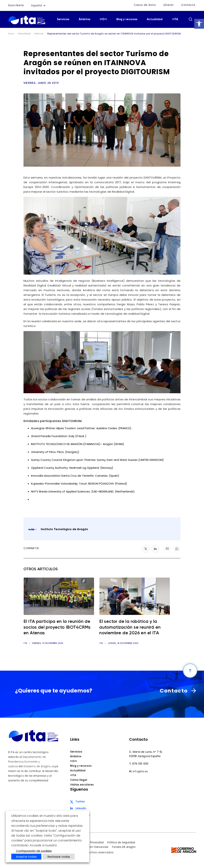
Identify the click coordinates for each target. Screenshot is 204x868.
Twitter (80, 802)
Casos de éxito (144, 5)
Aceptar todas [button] (26, 857)
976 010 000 (140, 764)
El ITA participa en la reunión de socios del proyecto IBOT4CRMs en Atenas (56, 628)
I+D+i (103, 19)
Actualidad (155, 19)
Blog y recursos (127, 19)
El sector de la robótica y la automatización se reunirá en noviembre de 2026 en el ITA (132, 628)
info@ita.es (140, 772)
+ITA (175, 19)
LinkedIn (81, 808)
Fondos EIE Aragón (124, 847)
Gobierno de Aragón (37, 766)
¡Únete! (168, 5)
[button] (199, 24)
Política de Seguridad (121, 843)
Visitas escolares (82, 785)
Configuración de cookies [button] (34, 851)
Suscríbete (16, 5)
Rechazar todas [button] (59, 857)
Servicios (63, 19)
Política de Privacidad (90, 843)
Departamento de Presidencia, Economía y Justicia (27, 762)
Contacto (188, 5)
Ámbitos (85, 19)
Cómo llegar (79, 780)
